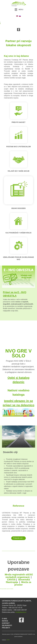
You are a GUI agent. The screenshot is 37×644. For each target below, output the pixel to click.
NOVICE (5, 621)
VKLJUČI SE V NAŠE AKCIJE (18, 171)
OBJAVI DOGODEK (19, 208)
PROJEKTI (6, 628)
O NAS (4, 619)
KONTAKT (6, 623)
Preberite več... (19, 538)
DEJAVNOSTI (7, 625)
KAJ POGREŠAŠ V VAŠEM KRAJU (19, 233)
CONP (8, 640)
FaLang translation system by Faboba (7, 589)
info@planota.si (21, 612)
